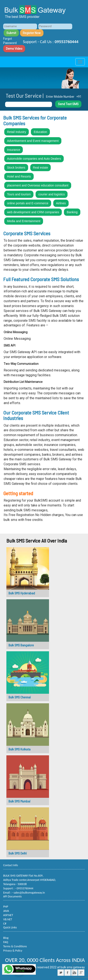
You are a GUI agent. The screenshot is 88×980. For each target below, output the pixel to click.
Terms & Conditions (15, 946)
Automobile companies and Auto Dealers (34, 159)
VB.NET (8, 919)
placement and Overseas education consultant (38, 185)
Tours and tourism (19, 194)
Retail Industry (17, 132)
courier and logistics (52, 194)
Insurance (14, 150)
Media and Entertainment (24, 221)
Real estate (41, 168)
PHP (6, 907)
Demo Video (14, 49)
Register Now (32, 33)
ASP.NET (8, 915)
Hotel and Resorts (19, 176)
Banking (72, 212)
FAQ (6, 942)
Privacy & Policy (13, 951)
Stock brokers (16, 168)
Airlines (61, 203)
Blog (6, 938)
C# (5, 924)
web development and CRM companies (33, 212)
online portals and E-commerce (28, 203)
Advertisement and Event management (33, 141)
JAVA (6, 911)
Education (40, 132)
